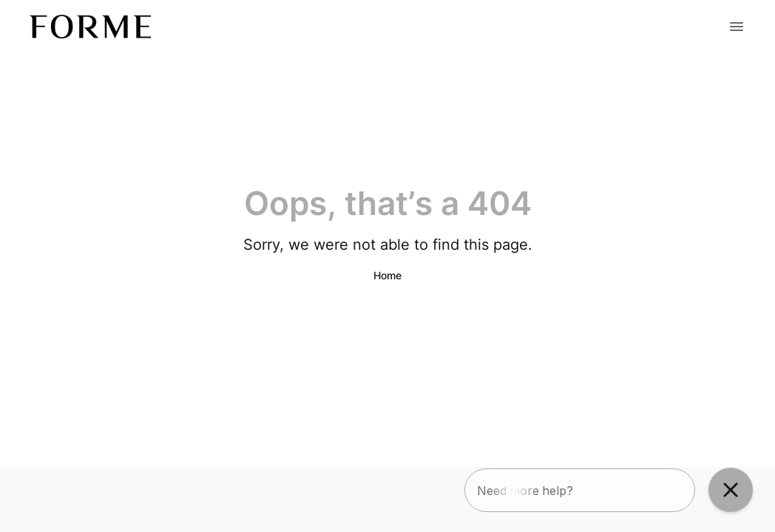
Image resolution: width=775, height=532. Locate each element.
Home (387, 275)
